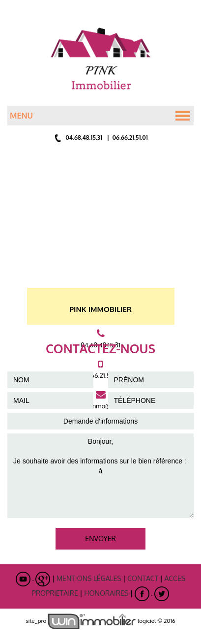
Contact (143, 578)
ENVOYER (100, 538)
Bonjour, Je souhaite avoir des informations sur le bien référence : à (100, 476)
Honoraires (106, 593)
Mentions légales (89, 578)
